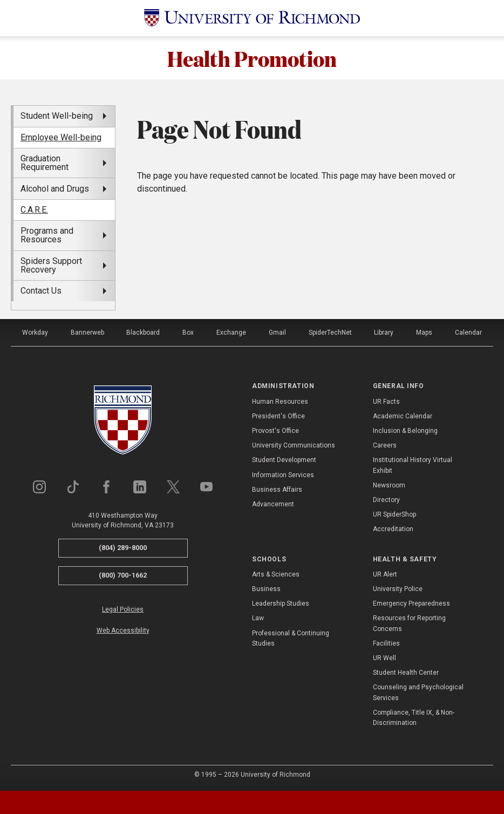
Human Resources (280, 402)
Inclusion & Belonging (405, 431)
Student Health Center (406, 673)
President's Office (278, 416)
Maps (424, 333)
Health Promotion (252, 58)
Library (384, 333)
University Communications (294, 445)
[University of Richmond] (252, 18)
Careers (385, 445)
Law (258, 618)
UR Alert (385, 574)
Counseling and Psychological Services (418, 692)
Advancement (273, 504)
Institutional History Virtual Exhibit (413, 465)
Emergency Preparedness (411, 603)
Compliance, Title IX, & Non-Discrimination (414, 718)
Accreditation (393, 529)
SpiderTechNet (330, 333)
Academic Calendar (403, 416)
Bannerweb (87, 333)
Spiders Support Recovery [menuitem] (51, 265)
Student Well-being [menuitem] (57, 116)
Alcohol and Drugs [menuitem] (55, 189)
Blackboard (143, 333)
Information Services (283, 475)
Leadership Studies (281, 603)
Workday (35, 333)
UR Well (384, 658)
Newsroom (389, 485)
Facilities (386, 643)
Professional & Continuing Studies (291, 638)
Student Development (284, 460)
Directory (386, 500)
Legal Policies (123, 609)
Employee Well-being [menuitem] (61, 137)
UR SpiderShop (394, 514)
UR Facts (386, 402)
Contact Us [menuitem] (41, 291)
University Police (398, 589)
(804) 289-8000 (123, 548)
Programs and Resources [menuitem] (47, 235)
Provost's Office (275, 431)
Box (188, 333)
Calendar (468, 333)
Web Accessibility (123, 630)
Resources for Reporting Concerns (409, 623)
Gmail (277, 333)
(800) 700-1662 (123, 575)
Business (266, 589)
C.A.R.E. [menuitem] (34, 210)
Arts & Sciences (276, 574)
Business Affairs (277, 490)
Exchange (231, 333)
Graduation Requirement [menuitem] (45, 163)
